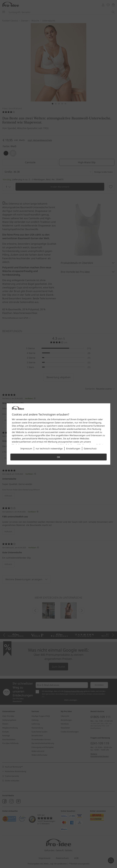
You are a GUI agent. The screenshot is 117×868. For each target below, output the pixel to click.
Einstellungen (73, 449)
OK (58, 457)
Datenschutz (90, 449)
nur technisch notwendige (49, 449)
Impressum (26, 449)
